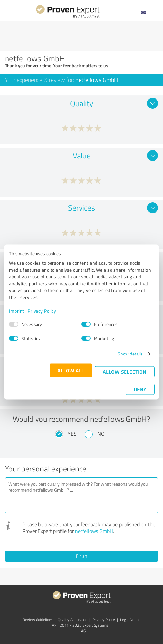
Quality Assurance (73, 620)
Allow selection (125, 372)
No (101, 434)
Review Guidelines (38, 620)
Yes (72, 434)
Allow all (71, 370)
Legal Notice (130, 620)
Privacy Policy (42, 311)
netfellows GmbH (94, 531)
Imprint (17, 311)
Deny (140, 389)
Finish (81, 556)
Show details (130, 354)
